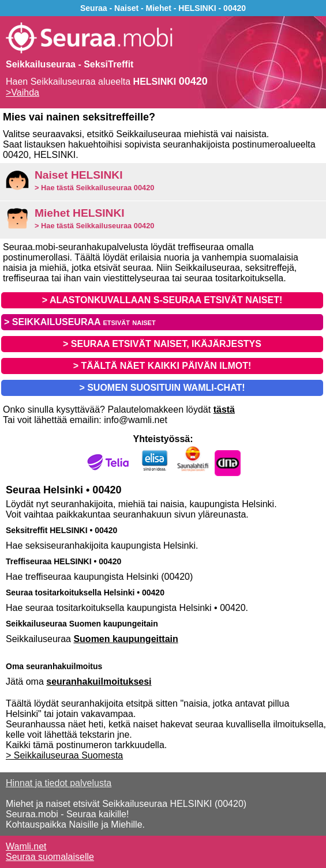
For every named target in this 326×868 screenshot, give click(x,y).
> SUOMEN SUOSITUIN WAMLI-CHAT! (162, 388)
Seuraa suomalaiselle (50, 857)
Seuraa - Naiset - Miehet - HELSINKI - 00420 (163, 8)
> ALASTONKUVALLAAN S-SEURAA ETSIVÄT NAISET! (162, 300)
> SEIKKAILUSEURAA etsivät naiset (80, 322)
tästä (224, 410)
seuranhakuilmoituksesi (99, 682)
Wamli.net (26, 846)
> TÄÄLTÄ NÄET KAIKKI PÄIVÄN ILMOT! (162, 366)
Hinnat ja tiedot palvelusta (59, 783)
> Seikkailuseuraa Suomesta (64, 755)
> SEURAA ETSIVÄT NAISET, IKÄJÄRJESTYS (162, 344)
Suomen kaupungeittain (125, 639)
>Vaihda (23, 93)
